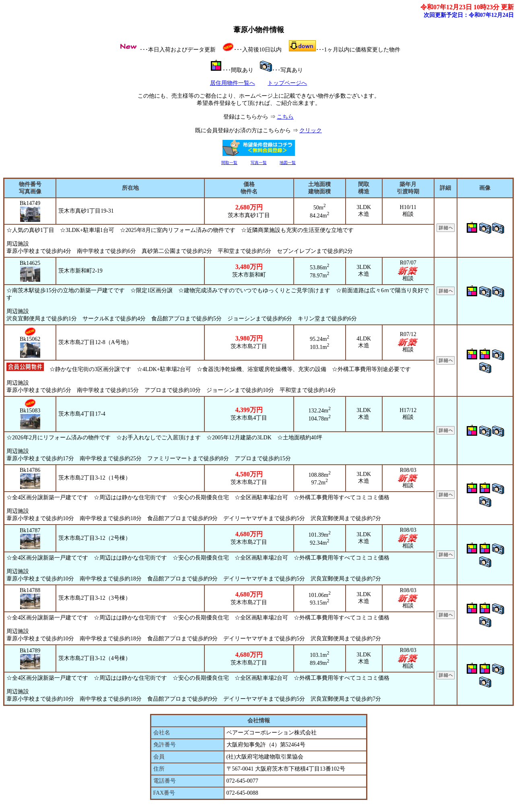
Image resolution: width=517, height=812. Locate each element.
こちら (285, 117)
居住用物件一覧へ (233, 83)
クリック (311, 130)
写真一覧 (259, 163)
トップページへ (287, 83)
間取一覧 (229, 163)
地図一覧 (288, 163)
